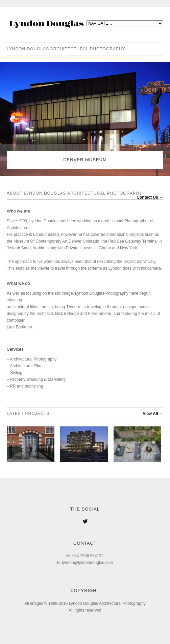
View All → (153, 414)
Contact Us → (150, 197)
